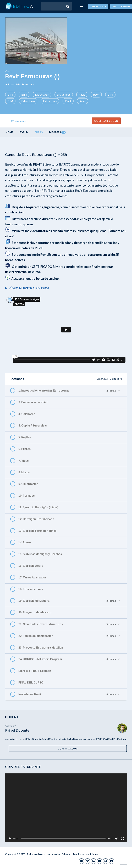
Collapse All (116, 379)
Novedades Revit (30, 694)
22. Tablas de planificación (36, 636)
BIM (10, 94)
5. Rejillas (25, 437)
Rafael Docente (17, 730)
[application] (66, 808)
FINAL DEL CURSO (31, 683)
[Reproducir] (10, 839)
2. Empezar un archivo (33, 402)
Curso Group (68, 749)
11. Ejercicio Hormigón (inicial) (38, 507)
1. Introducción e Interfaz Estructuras (44, 391)
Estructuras (42, 94)
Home (9, 132)
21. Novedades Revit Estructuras (41, 624)
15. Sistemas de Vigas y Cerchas (40, 554)
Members (57, 132)
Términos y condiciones (85, 854)
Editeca (66, 854)
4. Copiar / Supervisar (33, 426)
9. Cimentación (28, 484)
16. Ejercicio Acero (31, 566)
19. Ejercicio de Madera (34, 601)
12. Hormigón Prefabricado (36, 519)
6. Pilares (24, 449)
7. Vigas (24, 461)
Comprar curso (106, 121)
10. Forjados (27, 496)
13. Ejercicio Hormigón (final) (37, 531)
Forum (24, 132)
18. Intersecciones (31, 589)
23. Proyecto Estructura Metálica (41, 648)
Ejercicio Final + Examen (35, 671)
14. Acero (25, 542)
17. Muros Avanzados (32, 577)
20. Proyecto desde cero (35, 612)
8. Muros (24, 472)
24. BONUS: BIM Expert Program (40, 659)
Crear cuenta (98, 6)
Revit (82, 94)
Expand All (102, 379)
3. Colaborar (27, 414)
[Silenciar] (117, 839)
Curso (39, 132)
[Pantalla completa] (122, 839)
